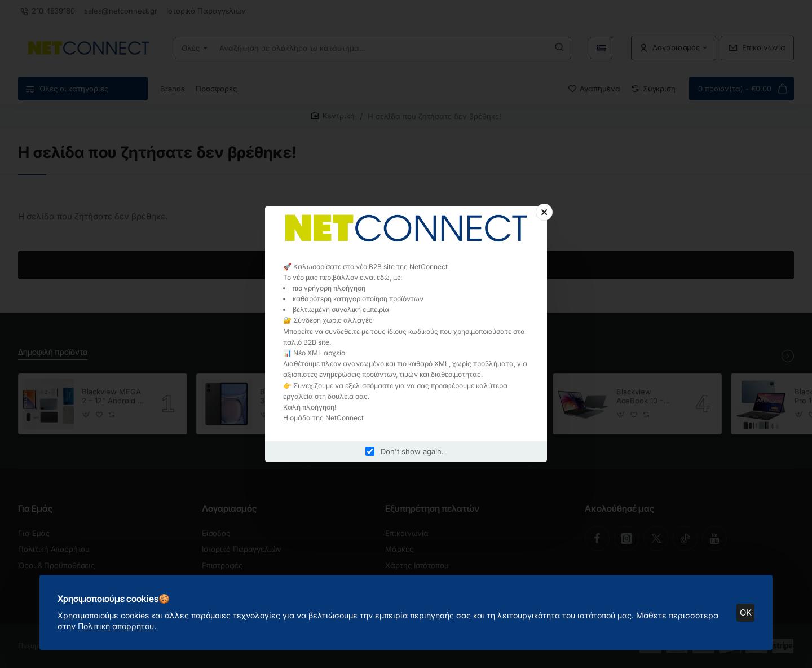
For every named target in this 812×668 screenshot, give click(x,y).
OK (746, 612)
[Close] (544, 212)
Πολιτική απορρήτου (116, 626)
